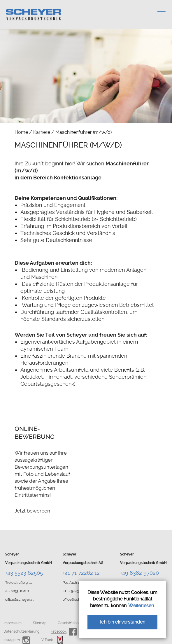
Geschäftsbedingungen (77, 623)
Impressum (13, 623)
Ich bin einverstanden (123, 622)
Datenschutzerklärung (21, 631)
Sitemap (40, 623)
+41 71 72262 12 (81, 573)
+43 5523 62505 (24, 573)
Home (21, 132)
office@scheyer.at (19, 600)
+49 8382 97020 (139, 573)
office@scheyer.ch (77, 600)
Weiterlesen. (142, 606)
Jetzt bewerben (32, 511)
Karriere (42, 132)
